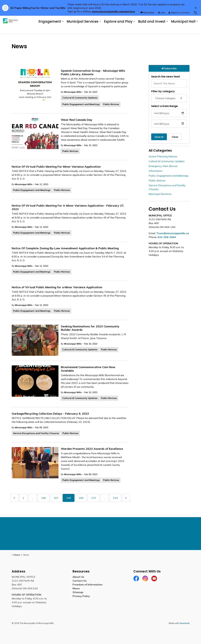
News (76, 588)
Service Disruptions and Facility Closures (36, 433)
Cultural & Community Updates (80, 98)
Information (156, 171)
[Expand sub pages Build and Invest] (168, 29)
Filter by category (163, 91)
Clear (175, 137)
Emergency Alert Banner (163, 166)
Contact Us (80, 581)
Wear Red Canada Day (77, 120)
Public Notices (111, 104)
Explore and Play (118, 29)
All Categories (160, 150)
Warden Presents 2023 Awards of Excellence (92, 449)
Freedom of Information (88, 584)
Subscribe (169, 68)
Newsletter (148, 20)
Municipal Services (81, 29)
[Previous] (14, 498)
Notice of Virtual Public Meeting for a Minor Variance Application (57, 287)
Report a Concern (179, 20)
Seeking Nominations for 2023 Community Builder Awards (90, 328)
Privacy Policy (81, 596)
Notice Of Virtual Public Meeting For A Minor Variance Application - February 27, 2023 (68, 207)
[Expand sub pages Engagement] (68, 29)
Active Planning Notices (163, 156)
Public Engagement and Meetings (81, 104)
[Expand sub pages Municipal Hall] (197, 29)
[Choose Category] (169, 98)
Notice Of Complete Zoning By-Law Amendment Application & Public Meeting (65, 248)
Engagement (55, 29)
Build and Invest (149, 29)
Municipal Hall (181, 29)
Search (159, 137)
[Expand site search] (195, 20)
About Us (78, 577)
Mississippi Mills (73, 92)
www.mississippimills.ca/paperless (113, 11)
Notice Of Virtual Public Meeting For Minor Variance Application (56, 167)
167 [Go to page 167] (56, 498)
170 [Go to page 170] (94, 498)
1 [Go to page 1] (23, 498)
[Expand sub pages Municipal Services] (104, 29)
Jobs (161, 20)
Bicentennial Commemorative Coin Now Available (88, 369)
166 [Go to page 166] (44, 498)
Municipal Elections (160, 194)
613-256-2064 (167, 237)
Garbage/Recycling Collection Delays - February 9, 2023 (50, 414)
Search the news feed (165, 77)
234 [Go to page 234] (115, 498)
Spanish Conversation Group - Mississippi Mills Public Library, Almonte (93, 73)
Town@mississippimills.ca (173, 233)
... (33, 498)
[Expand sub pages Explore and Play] (137, 29)
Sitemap (78, 592)
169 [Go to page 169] (81, 498)
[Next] (126, 498)
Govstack (185, 623)
